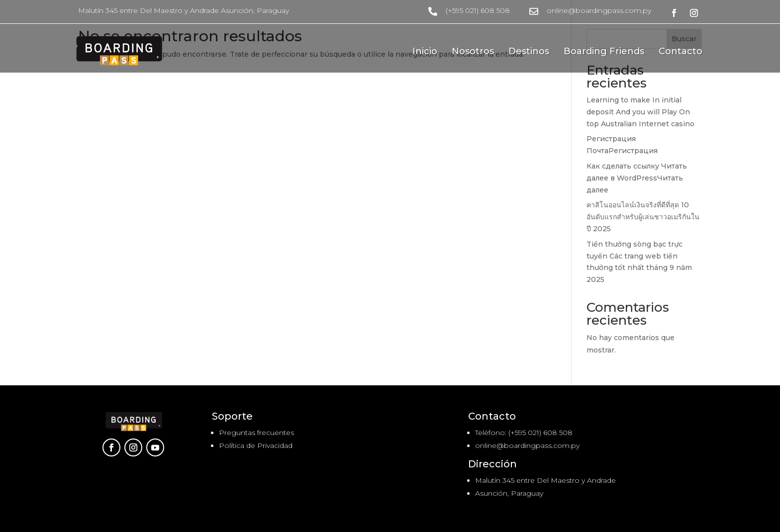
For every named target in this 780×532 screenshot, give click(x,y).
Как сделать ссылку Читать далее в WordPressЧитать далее (637, 178)
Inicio (425, 52)
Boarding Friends (604, 52)
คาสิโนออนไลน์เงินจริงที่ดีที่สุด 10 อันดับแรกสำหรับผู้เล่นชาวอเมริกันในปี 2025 (643, 217)
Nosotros (473, 52)
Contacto (681, 52)
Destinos (529, 52)
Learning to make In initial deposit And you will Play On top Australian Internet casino (640, 112)
